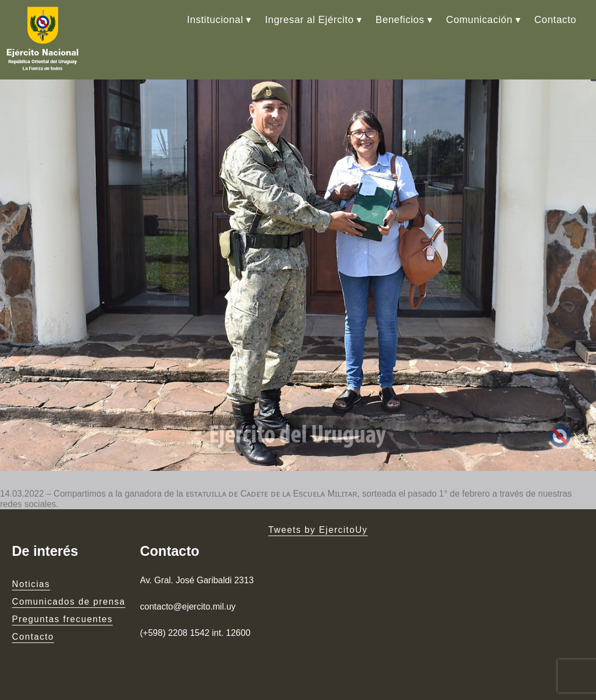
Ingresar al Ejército (310, 20)
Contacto (555, 20)
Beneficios (400, 20)
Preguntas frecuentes (62, 619)
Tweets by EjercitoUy (318, 530)
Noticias (31, 584)
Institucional (215, 20)
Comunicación (479, 20)
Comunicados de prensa (69, 602)
